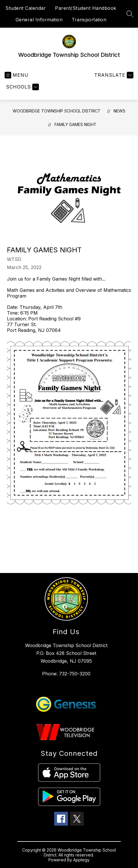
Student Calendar (26, 8)
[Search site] (130, 14)
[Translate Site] (113, 75)
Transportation (89, 20)
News (119, 111)
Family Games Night (75, 124)
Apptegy (81, 860)
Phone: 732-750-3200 (66, 674)
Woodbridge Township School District (57, 111)
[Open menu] (17, 75)
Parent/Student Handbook (86, 8)
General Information (39, 20)
